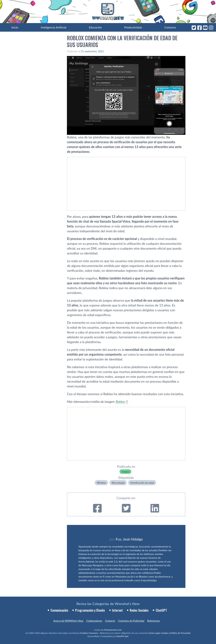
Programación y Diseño (90, 610)
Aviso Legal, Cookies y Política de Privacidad (170, 633)
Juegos (125, 472)
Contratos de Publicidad (131, 621)
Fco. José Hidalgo (129, 539)
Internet (117, 610)
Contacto (170, 27)
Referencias (153, 621)
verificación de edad (143, 483)
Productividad (133, 27)
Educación (95, 27)
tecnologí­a (119, 483)
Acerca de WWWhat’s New (68, 621)
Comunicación (59, 610)
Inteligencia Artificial (54, 27)
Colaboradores (94, 621)
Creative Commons (89, 633)
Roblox (120, 402)
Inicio (15, 27)
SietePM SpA (122, 636)
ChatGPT (161, 610)
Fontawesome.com (113, 630)
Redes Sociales (139, 610)
